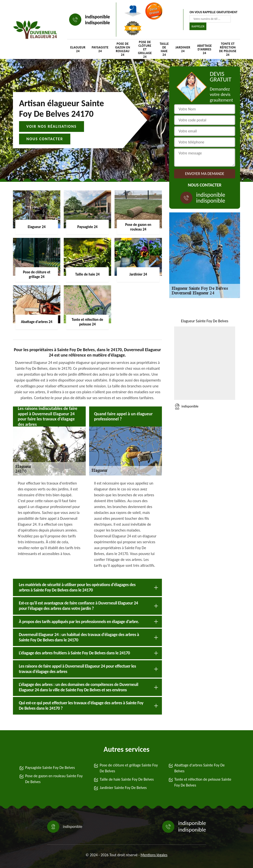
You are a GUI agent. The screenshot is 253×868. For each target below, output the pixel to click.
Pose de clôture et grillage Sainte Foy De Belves (129, 768)
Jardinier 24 (183, 49)
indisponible (97, 17)
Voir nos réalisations (52, 126)
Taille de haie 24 (164, 49)
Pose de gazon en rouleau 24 (122, 49)
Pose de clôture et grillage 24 (145, 49)
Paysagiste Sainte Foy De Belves (50, 768)
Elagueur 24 (78, 49)
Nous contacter (45, 139)
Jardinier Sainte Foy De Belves (123, 788)
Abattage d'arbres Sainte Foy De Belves (200, 768)
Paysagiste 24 (100, 49)
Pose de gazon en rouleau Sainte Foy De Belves (54, 779)
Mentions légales (154, 855)
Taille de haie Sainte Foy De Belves (127, 779)
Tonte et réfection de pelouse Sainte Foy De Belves (203, 782)
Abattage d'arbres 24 (204, 49)
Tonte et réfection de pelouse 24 (228, 49)
